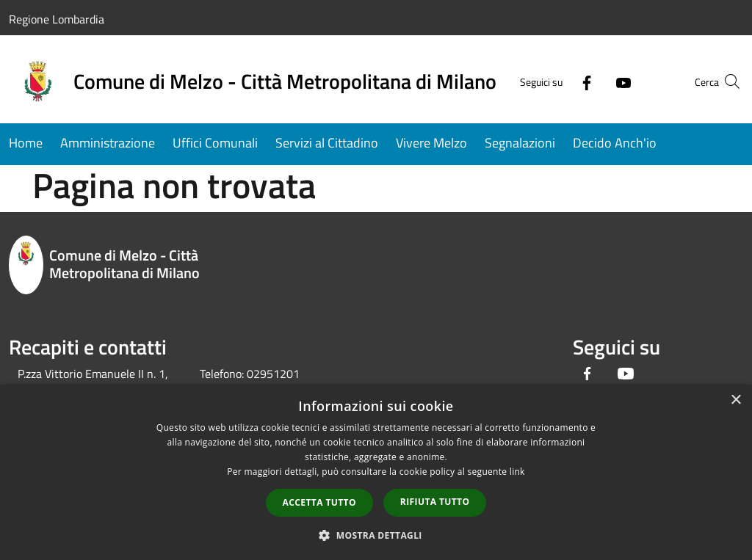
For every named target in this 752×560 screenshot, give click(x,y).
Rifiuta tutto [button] (435, 502)
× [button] (735, 400)
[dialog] (376, 472)
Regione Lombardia (57, 19)
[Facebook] (558, 81)
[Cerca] (726, 81)
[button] (376, 535)
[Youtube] (595, 81)
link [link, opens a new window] (517, 472)
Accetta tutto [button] (319, 502)
